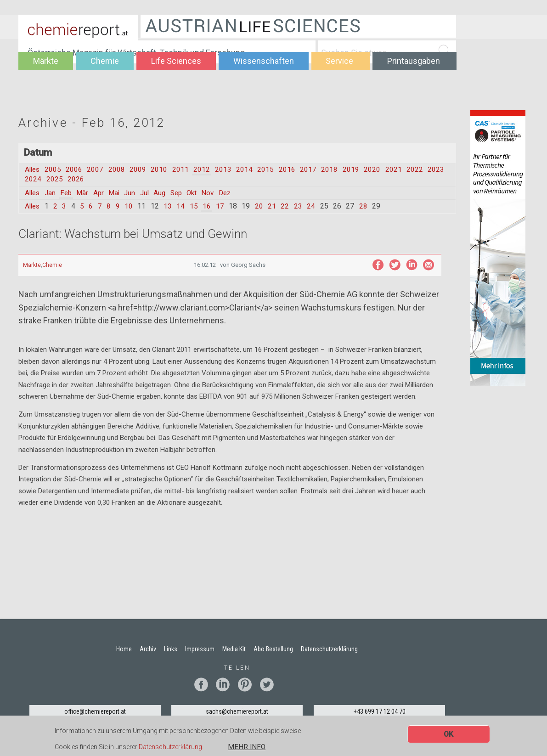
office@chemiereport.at (95, 712)
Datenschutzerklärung (170, 747)
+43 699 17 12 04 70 (380, 712)
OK (448, 735)
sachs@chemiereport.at (237, 712)
